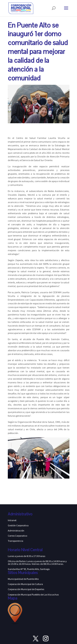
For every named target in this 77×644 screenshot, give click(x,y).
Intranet (12, 520)
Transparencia (16, 541)
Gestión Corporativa (18, 525)
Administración (16, 531)
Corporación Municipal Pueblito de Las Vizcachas (33, 595)
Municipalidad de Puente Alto (23, 579)
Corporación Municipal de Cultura (25, 584)
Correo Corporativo (17, 536)
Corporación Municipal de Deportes (26, 589)
